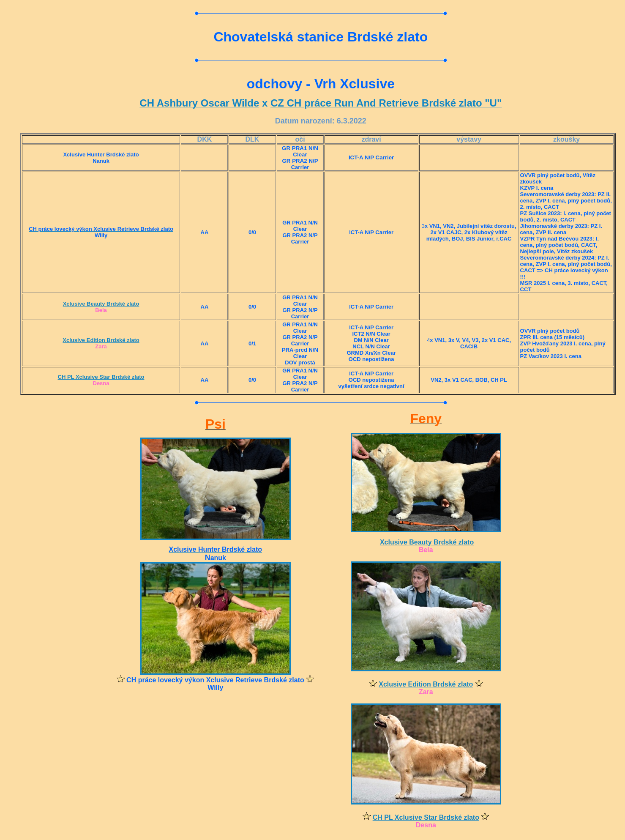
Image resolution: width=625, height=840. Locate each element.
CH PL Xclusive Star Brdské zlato (101, 377)
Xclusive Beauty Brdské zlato (101, 304)
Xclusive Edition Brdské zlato (101, 340)
